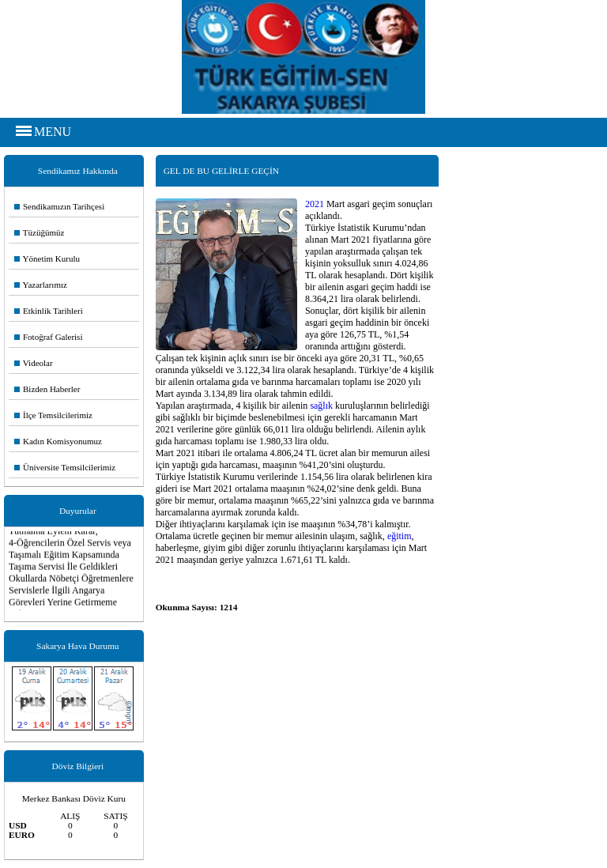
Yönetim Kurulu (47, 259)
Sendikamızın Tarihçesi (59, 206)
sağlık (321, 406)
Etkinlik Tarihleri (49, 311)
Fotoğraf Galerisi (48, 337)
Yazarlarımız (41, 285)
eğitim (400, 536)
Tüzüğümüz (39, 232)
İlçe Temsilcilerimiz (53, 415)
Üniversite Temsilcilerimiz (65, 467)
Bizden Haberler (47, 389)
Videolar (34, 363)
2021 (315, 204)
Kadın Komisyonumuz (58, 441)
